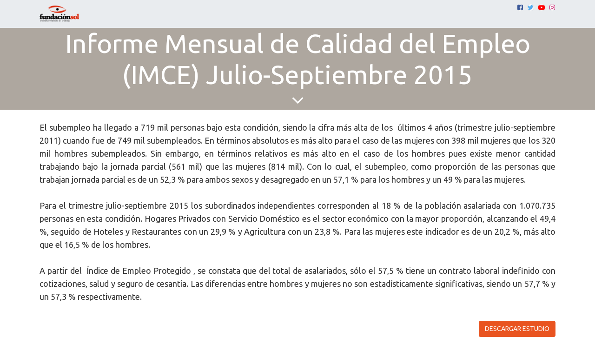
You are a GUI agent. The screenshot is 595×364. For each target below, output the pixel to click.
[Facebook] (520, 7)
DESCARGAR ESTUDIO (517, 329)
